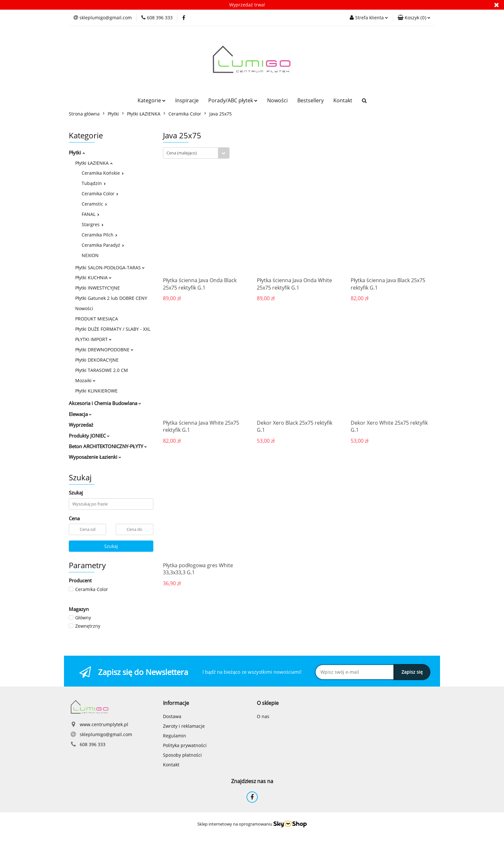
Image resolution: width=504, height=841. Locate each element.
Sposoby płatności (182, 755)
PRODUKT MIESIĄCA (97, 319)
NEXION (90, 255)
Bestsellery (310, 100)
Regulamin (175, 736)
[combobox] (196, 153)
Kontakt (343, 100)
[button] (414, 18)
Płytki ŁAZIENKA (94, 163)
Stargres (93, 224)
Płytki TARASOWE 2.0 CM (102, 370)
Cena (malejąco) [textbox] (182, 153)
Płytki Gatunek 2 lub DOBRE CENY (111, 298)
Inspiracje (187, 100)
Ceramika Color (100, 194)
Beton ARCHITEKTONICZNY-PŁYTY (108, 446)
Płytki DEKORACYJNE (97, 360)
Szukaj (111, 546)
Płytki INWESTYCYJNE (98, 288)
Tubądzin (94, 183)
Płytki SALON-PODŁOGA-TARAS (110, 268)
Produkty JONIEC (89, 436)
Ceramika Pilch (99, 235)
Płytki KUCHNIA (93, 277)
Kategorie (152, 100)
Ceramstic (94, 204)
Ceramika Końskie (103, 173)
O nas (263, 716)
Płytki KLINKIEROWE (96, 391)
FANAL (90, 214)
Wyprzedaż (81, 425)
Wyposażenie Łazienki (95, 457)
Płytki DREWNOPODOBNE (104, 350)
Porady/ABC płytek (233, 100)
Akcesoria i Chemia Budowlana (105, 403)
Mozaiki (85, 380)
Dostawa (172, 716)
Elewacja (80, 414)
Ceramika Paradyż (103, 245)
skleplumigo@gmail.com (106, 734)
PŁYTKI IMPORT (93, 339)
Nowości (277, 100)
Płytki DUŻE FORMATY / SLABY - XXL (113, 329)
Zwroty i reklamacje (184, 726)
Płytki (77, 152)
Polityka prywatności (185, 745)
